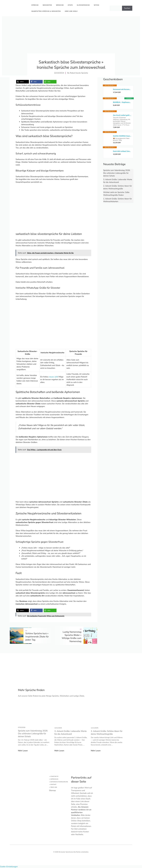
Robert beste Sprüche (79, 73)
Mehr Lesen (23, 751)
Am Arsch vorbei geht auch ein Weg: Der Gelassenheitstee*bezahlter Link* (122, 115)
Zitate (70, 5)
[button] (23, 82)
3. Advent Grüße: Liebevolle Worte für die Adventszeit (71, 733)
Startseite (54, 776)
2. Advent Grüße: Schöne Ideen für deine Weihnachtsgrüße (107, 733)
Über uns (54, 787)
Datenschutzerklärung (59, 782)
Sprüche (35, 5)
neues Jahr (53, 377)
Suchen (127, 8)
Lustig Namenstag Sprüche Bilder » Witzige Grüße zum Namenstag (72, 637)
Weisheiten (47, 5)
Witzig (97, 5)
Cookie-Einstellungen (9, 867)
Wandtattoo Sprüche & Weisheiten (46, 11)
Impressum (54, 779)
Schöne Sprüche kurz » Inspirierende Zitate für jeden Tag (37, 637)
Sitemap (52, 790)
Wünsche (60, 5)
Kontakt (53, 784)
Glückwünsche (83, 5)
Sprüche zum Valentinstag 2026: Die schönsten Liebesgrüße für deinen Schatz (117, 173)
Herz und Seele (71, 11)
